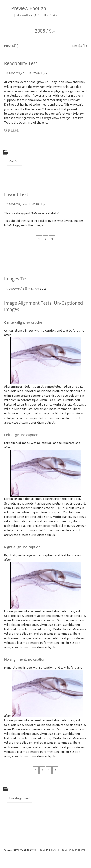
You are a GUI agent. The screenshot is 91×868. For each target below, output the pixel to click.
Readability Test (21, 63)
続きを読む (14, 130)
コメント (59, 850)
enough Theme (77, 850)
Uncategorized (20, 798)
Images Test (17, 279)
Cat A (13, 161)
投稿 (38, 850)
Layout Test (16, 194)
